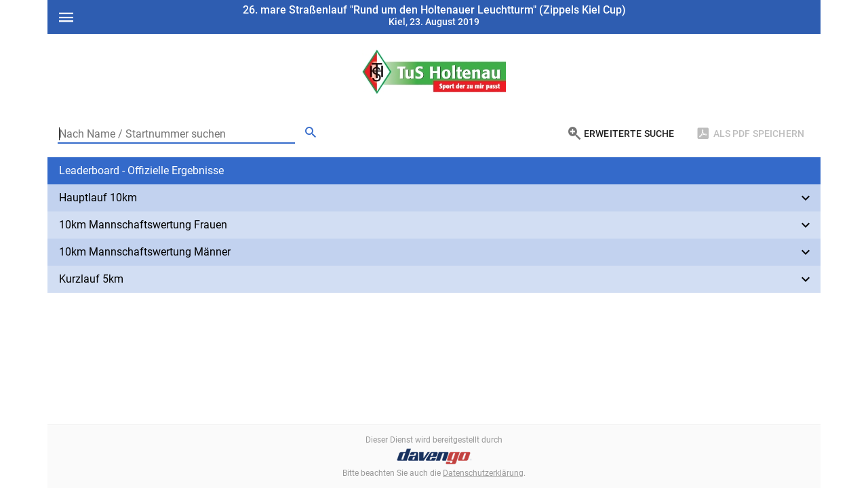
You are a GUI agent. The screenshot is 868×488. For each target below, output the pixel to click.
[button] (434, 171)
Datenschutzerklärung (483, 473)
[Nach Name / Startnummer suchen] (176, 134)
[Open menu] (65, 16)
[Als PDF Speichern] (750, 134)
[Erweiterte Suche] (621, 134)
